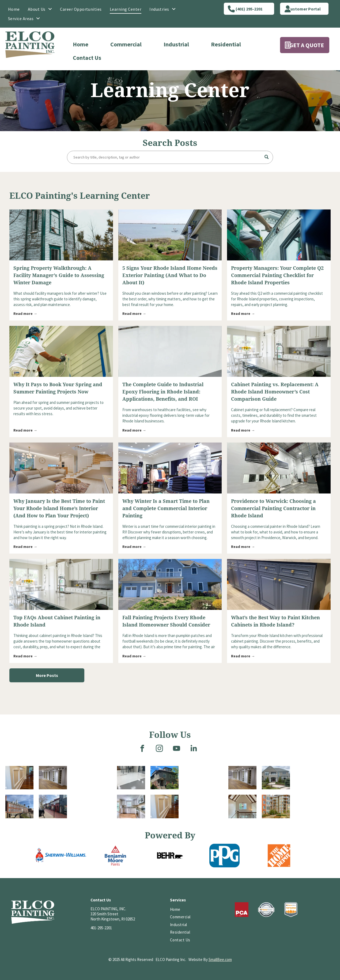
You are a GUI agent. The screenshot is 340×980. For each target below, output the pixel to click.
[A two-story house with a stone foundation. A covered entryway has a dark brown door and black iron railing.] (204, 791)
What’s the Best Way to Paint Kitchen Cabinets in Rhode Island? (275, 621)
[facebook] (142, 749)
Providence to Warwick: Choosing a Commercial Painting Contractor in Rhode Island (273, 508)
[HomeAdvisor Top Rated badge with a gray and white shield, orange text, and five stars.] (291, 910)
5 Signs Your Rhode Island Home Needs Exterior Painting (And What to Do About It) (170, 275)
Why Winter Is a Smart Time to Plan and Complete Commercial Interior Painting (166, 508)
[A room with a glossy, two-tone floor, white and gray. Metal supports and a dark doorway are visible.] (131, 778)
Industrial (176, 44)
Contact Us (87, 58)
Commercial (126, 44)
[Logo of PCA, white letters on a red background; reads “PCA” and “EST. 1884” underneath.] (241, 910)
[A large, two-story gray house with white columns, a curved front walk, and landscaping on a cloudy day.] (276, 778)
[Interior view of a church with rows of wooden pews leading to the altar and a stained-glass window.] (315, 791)
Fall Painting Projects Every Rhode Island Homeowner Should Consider (166, 621)
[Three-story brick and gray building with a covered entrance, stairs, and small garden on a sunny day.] (165, 778)
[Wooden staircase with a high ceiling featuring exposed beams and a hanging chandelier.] (242, 806)
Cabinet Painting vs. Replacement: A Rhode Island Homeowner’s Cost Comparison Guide (275, 392)
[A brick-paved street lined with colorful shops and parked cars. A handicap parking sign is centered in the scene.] (53, 806)
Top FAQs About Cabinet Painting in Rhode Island (57, 621)
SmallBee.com (220, 959)
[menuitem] (14, 9)
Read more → (25, 314)
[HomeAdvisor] (266, 910)
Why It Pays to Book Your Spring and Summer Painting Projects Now (58, 388)
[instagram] (160, 749)
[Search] (170, 157)
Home (81, 44)
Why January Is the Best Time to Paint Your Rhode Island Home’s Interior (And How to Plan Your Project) (59, 508)
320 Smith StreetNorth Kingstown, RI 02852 (113, 916)
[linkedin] (194, 749)
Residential (226, 44)
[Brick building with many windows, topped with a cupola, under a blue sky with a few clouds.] (19, 806)
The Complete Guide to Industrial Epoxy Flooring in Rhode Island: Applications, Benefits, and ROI (163, 392)
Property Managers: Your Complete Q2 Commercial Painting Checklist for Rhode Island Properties (277, 275)
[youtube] (177, 749)
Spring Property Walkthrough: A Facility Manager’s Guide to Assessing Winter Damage (59, 275)
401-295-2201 (101, 928)
